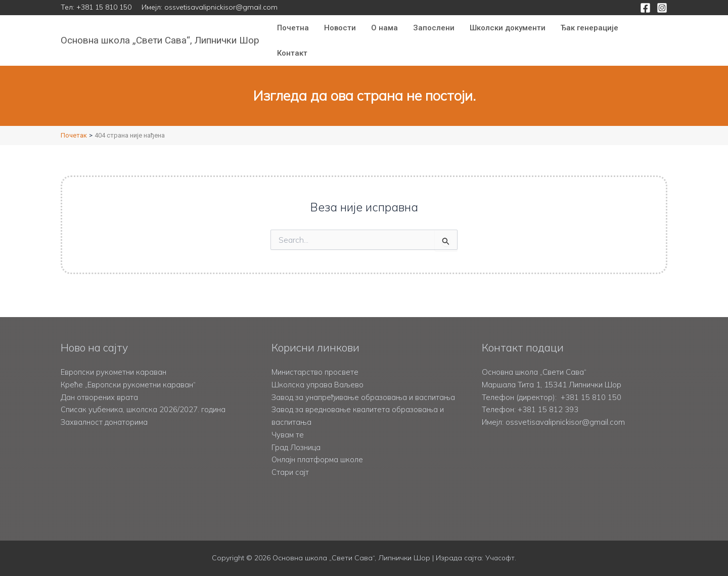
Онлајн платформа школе (318, 460)
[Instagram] (662, 8)
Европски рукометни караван (114, 360)
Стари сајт (290, 472)
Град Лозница (296, 447)
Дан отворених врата (99, 385)
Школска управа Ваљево (318, 372)
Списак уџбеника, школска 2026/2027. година (143, 397)
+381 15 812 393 (548, 397)
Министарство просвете (315, 360)
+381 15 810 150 (104, 7)
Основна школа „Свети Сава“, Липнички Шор (160, 40)
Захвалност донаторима (105, 410)
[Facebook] (645, 8)
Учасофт (500, 558)
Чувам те (288, 435)
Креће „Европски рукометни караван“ (128, 372)
